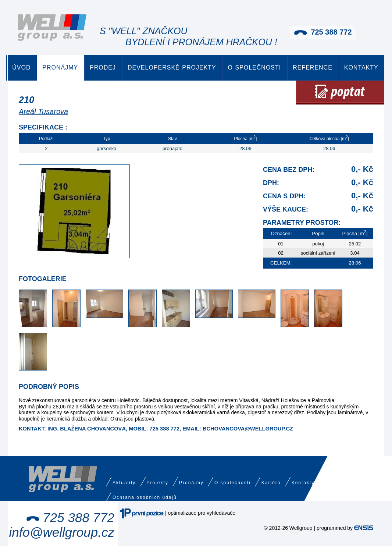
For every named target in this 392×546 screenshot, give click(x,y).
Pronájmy (60, 68)
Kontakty (361, 68)
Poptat (340, 93)
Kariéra (271, 483)
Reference (313, 68)
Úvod (21, 68)
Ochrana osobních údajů (145, 497)
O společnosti (255, 68)
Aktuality (124, 483)
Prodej (103, 68)
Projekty (158, 483)
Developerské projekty (172, 68)
